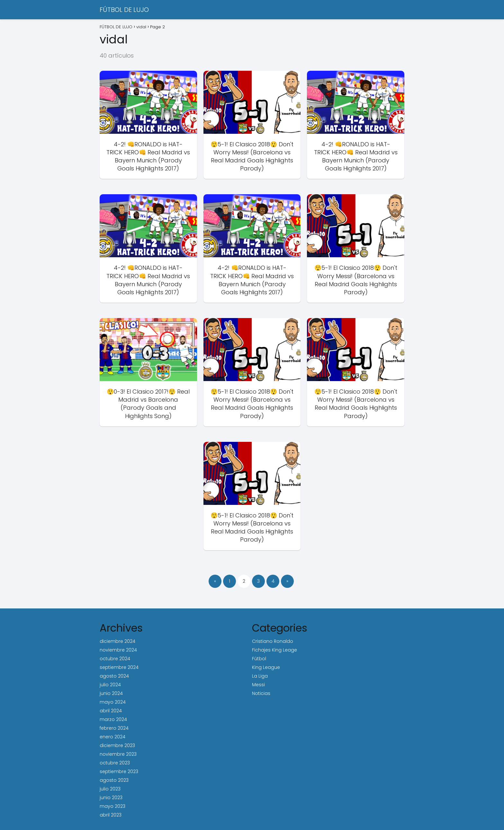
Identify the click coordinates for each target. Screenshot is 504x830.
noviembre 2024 (118, 650)
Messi (258, 685)
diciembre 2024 (117, 641)
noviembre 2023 (118, 754)
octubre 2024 (115, 659)
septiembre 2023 (119, 771)
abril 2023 (111, 815)
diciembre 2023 (117, 745)
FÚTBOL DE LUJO (124, 10)
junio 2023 (111, 798)
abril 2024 (111, 711)
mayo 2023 (113, 806)
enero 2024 (113, 737)
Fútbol (259, 659)
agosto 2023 (114, 780)
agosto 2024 (114, 676)
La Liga (260, 676)
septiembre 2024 (119, 667)
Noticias (261, 693)
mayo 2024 (113, 702)
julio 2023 (110, 789)
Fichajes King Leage (274, 650)
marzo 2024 (113, 719)
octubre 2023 (115, 763)
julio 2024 (110, 685)
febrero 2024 (114, 728)
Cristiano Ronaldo (273, 641)
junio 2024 (111, 693)
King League (266, 667)
